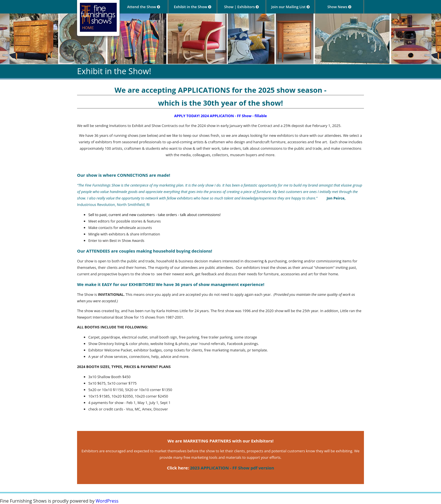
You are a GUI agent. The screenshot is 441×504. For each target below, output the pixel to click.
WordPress (107, 501)
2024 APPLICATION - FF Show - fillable (234, 116)
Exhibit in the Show (192, 7)
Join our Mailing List (290, 7)
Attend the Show (144, 7)
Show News (339, 7)
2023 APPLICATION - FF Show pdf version (232, 468)
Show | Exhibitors (241, 7)
